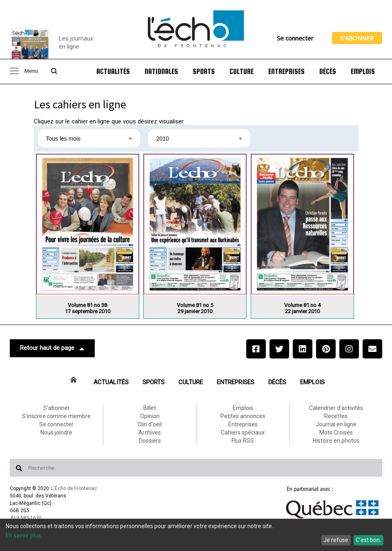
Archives (150, 432)
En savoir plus (23, 535)
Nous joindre (56, 432)
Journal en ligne (336, 424)
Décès (328, 72)
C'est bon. (368, 540)
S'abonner (357, 38)
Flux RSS (243, 441)
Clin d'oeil (150, 424)
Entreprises (286, 72)
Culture (242, 72)
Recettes (336, 416)
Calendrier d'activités (336, 408)
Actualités (113, 72)
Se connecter (295, 38)
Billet (150, 408)
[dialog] (196, 535)
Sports (204, 72)
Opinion (150, 416)
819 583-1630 (26, 518)
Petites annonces (243, 416)
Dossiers (150, 441)
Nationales (161, 72)
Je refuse (336, 540)
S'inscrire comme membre (56, 416)
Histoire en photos (336, 441)
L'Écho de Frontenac (74, 488)
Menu (24, 71)
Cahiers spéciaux (243, 432)
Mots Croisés (336, 432)
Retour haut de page (52, 348)
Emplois (363, 72)
